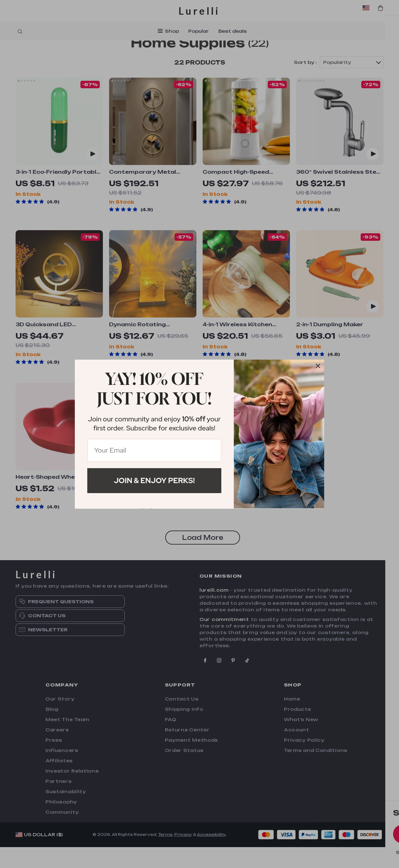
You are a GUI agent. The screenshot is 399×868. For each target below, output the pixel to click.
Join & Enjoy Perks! (154, 480)
